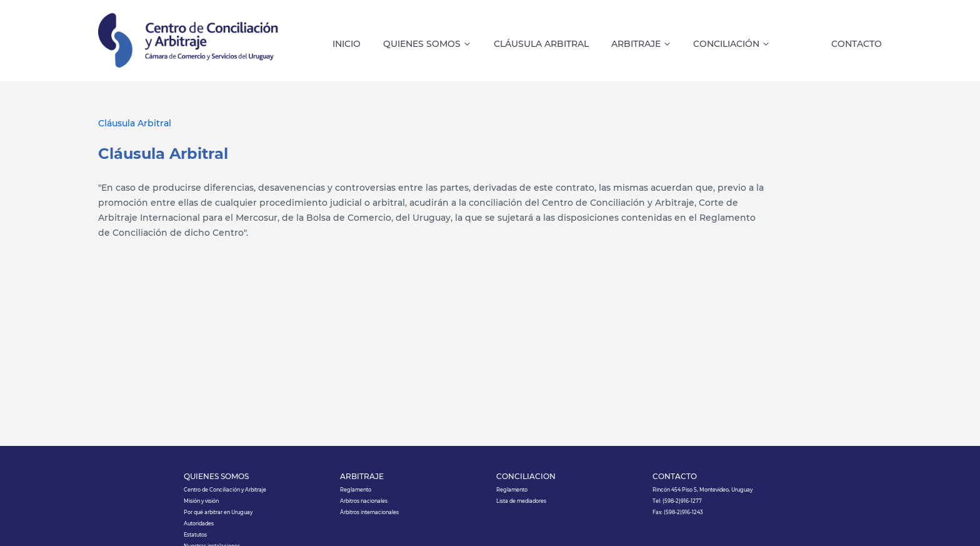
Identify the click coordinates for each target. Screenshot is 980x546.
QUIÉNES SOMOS (216, 477)
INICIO (347, 44)
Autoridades (199, 523)
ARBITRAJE (362, 477)
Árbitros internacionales (369, 512)
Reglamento (356, 490)
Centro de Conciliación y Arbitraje (225, 490)
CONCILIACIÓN (526, 477)
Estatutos (195, 535)
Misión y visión (201, 501)
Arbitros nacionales (364, 501)
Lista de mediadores (521, 501)
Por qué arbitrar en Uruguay (218, 512)
